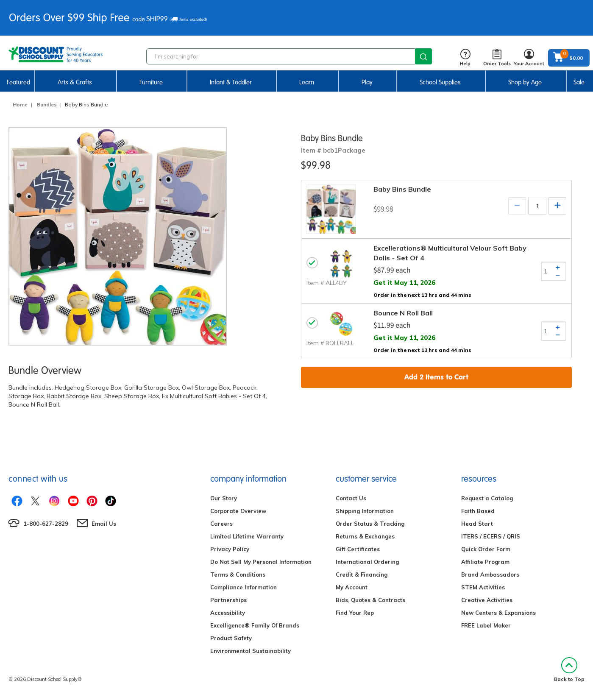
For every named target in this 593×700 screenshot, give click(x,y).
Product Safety (231, 638)
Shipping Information (365, 511)
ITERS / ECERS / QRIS (491, 536)
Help (465, 58)
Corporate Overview (238, 511)
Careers (221, 524)
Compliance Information (244, 587)
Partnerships (228, 600)
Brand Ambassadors (490, 575)
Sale (579, 82)
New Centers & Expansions (498, 613)
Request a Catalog (487, 498)
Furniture (151, 82)
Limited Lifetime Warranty (247, 536)
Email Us (104, 524)
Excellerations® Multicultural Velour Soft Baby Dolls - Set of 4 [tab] (450, 253)
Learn (307, 82)
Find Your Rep (355, 613)
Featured (18, 82)
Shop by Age (525, 82)
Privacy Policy (230, 549)
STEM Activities (483, 587)
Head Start (477, 524)
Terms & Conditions (238, 575)
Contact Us (351, 498)
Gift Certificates (358, 549)
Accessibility (228, 613)
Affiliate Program (485, 562)
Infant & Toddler (231, 82)
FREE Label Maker (486, 625)
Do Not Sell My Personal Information (261, 562)
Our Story (224, 498)
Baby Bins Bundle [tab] (402, 189)
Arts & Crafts (75, 82)
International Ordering (367, 562)
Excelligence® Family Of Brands (255, 625)
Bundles (47, 105)
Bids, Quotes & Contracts (370, 600)
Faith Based (478, 511)
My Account (352, 587)
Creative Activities (487, 600)
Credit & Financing (362, 575)
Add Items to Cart (436, 377)
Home (20, 105)
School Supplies (440, 82)
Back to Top (569, 670)
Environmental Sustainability (251, 651)
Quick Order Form (486, 549)
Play (367, 82)
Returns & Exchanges (365, 536)
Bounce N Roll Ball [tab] (403, 313)
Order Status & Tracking (370, 524)
